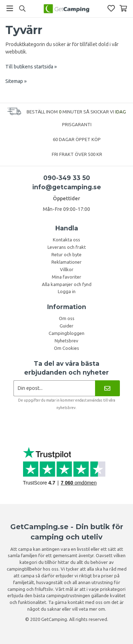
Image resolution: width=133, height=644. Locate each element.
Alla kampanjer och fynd (67, 284)
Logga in (67, 291)
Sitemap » (16, 81)
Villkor (67, 269)
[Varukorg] (123, 8)
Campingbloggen (66, 333)
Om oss (67, 318)
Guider (66, 326)
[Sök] (22, 9)
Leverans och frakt (67, 247)
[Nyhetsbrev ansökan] (54, 388)
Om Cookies (66, 348)
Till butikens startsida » (31, 67)
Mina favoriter (66, 277)
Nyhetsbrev (66, 341)
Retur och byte (66, 254)
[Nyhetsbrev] (107, 388)
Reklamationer (66, 262)
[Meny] (10, 8)
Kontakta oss (66, 240)
